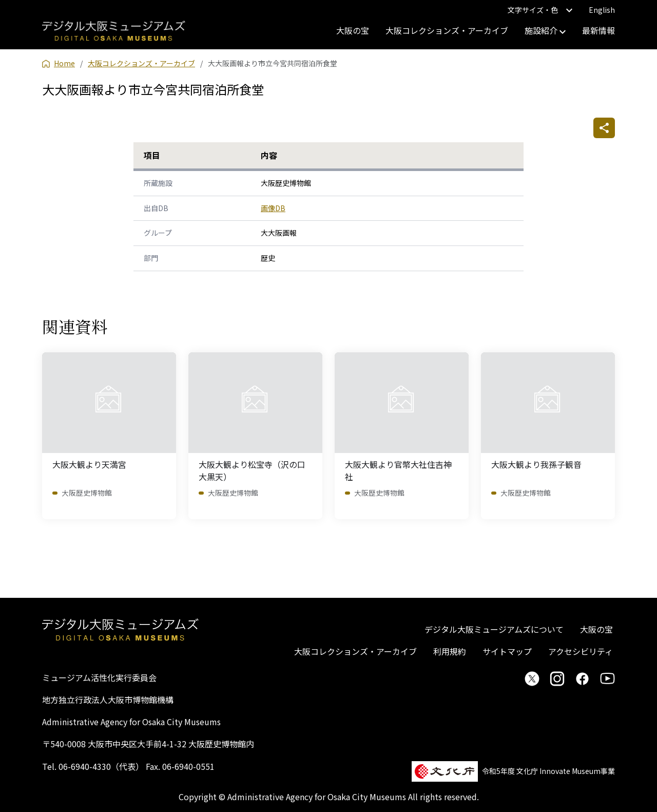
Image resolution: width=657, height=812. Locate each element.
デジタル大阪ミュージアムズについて (494, 629)
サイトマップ (507, 651)
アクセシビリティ (581, 651)
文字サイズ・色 (540, 10)
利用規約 (450, 651)
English (602, 10)
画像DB (273, 208)
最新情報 (598, 30)
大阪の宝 (353, 30)
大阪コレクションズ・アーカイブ (447, 30)
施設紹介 (545, 30)
